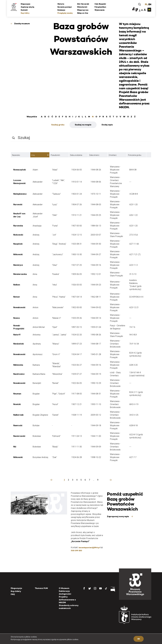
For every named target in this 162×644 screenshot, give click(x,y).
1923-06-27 (77, 365)
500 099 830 (76, 551)
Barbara (36, 365)
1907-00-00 (77, 226)
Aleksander (38, 182)
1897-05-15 (77, 327)
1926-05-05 (77, 285)
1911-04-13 (77, 436)
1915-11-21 (77, 215)
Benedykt (37, 383)
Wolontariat (82, 7)
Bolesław (37, 436)
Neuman (17, 394)
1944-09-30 (96, 244)
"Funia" (55, 226)
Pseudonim (55, 155)
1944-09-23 (96, 285)
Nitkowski (18, 254)
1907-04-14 (77, 297)
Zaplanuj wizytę (28, 7)
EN (150, 4)
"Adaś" (55, 170)
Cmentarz (113, 155)
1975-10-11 (96, 194)
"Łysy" (55, 205)
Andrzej (36, 235)
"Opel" (55, 327)
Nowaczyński (20, 170)
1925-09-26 (77, 318)
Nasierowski (19, 436)
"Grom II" (56, 354)
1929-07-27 (77, 374)
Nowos (17, 318)
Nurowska (18, 226)
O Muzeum (64, 588)
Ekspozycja (26, 4)
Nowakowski (19, 307)
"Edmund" (56, 436)
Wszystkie (32, 117)
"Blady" (55, 447)
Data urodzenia (76, 155)
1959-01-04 (96, 327)
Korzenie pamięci (65, 7)
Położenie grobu (135, 155)
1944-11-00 (96, 436)
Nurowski (18, 205)
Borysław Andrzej (40, 457)
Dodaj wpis (107, 125)
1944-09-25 (96, 215)
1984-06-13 (96, 226)
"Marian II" (57, 318)
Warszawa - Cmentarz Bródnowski (115, 344)
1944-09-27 (96, 254)
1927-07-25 (77, 265)
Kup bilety (25, 13)
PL (146, 4)
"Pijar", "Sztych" (59, 394)
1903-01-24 (77, 194)
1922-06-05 (77, 383)
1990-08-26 (96, 335)
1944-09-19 (96, 374)
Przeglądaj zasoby (65, 13)
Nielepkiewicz (20, 194)
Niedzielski (19, 344)
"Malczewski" (58, 307)
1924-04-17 (77, 354)
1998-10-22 (96, 457)
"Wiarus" (56, 344)
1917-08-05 (77, 394)
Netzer (17, 297)
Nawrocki (18, 425)
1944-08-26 (96, 170)
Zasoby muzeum (22, 24)
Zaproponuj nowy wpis (118, 516)
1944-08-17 (96, 344)
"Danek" (55, 415)
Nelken (17, 285)
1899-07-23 (77, 344)
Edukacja (61, 10)
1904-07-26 (77, 205)
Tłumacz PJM (41, 588)
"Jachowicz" (58, 254)
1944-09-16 (96, 265)
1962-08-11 (96, 297)
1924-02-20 (77, 335)
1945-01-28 (96, 354)
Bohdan (36, 425)
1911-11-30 (77, 447)
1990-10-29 (96, 383)
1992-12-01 (96, 274)
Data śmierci (94, 155)
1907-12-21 (77, 404)
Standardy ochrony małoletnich (69, 607)
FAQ (13, 594)
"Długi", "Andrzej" (59, 244)
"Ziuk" (54, 457)
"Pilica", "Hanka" (59, 297)
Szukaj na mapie (83, 125)
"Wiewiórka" (57, 374)
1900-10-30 (77, 254)
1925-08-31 (77, 244)
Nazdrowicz (19, 374)
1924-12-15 (77, 235)
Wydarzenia (100, 10)
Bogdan (36, 394)
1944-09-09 (96, 447)
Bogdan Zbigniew (40, 415)
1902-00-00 (77, 307)
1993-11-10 (96, 404)
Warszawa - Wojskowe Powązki (115, 170)
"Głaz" (55, 265)
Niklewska (18, 365)
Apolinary (37, 344)
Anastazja (37, 226)
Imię (33, 155)
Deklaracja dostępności (65, 592)
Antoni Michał (39, 327)
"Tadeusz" (56, 194)
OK (139, 639)
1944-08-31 (96, 394)
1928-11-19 (77, 415)
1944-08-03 (96, 205)
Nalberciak (18, 415)
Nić (15, 447)
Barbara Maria (39, 374)
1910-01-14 (77, 182)
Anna (35, 274)
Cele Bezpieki (100, 4)
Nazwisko (16, 155)
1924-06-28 (77, 457)
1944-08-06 (96, 182)
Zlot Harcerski (83, 4)
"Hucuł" (55, 404)
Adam (35, 170)
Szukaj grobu (58, 125)
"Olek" (55, 215)
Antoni (35, 307)
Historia (61, 4)
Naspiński (18, 244)
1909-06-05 (77, 274)
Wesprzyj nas (83, 10)
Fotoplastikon (100, 7)
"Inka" (54, 285)
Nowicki (17, 404)
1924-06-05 (77, 170)
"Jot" (54, 235)
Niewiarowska (20, 274)
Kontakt (24, 10)
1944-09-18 (96, 425)
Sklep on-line (83, 13)
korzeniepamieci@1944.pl (89, 548)
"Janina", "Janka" (59, 335)
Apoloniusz (38, 354)
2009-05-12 (96, 415)
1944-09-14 (96, 318)
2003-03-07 (96, 235)
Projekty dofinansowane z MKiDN (67, 600)
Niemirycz (18, 265)
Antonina (37, 335)
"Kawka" (56, 274)
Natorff (17, 335)
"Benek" (55, 383)
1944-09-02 (96, 307)
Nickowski (18, 235)
